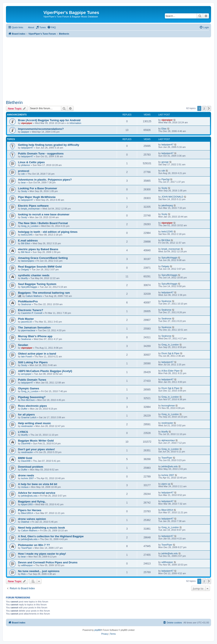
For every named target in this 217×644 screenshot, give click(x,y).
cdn (23, 174)
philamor (26, 165)
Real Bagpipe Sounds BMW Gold (40, 267)
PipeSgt (166, 179)
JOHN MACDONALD (172, 197)
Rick (23, 574)
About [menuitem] (31, 27)
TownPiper (167, 458)
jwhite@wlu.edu (170, 466)
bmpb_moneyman (31, 209)
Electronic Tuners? (31, 310)
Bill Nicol (26, 252)
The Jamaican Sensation (34, 328)
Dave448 (26, 443)
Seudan (23, 345)
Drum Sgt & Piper (171, 353)
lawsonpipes (28, 261)
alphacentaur (168, 440)
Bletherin (14, 102)
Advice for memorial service (37, 493)
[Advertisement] (108, 67)
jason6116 (27, 322)
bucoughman (168, 405)
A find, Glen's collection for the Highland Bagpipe (51, 536)
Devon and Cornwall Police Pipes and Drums (48, 562)
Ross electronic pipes (32, 406)
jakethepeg (167, 205)
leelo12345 (27, 235)
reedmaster (27, 426)
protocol (24, 171)
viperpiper (27, 123)
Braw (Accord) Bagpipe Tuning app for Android (49, 120)
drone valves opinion (32, 519)
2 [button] (204, 108)
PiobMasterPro (28, 301)
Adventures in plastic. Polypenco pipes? (45, 180)
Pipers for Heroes (30, 510)
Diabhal (25, 522)
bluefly (25, 278)
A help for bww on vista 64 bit (38, 484)
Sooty (24, 191)
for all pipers (26, 415)
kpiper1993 (27, 504)
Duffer (24, 409)
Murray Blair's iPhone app (35, 336)
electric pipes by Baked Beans (38, 249)
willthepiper (27, 565)
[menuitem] (41, 27)
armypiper (26, 374)
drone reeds (26, 475)
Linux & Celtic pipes (31, 162)
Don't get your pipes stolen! (36, 449)
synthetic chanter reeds (34, 275)
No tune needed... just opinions (39, 571)
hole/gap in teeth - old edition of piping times (48, 232)
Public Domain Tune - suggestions (41, 154)
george (165, 162)
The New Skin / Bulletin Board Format (43, 223)
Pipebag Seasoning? (32, 397)
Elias (164, 129)
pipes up (166, 484)
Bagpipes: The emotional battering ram (44, 293)
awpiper (25, 132)
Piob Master (26, 319)
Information (75, 123)
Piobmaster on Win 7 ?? (34, 545)
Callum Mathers (34, 296)
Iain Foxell (26, 356)
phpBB (97, 630)
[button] (209, 108)
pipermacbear (28, 330)
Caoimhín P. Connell (32, 313)
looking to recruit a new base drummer (44, 214)
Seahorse (26, 304)
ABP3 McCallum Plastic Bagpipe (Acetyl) (45, 371)
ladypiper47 (27, 148)
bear (24, 182)
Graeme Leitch (29, 417)
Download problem (31, 467)
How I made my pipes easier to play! (42, 554)
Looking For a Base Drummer (38, 188)
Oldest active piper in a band (37, 354)
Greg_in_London (30, 226)
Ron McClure (28, 400)
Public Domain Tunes (32, 380)
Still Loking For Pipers (33, 362)
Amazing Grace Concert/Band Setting (43, 258)
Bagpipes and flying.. (32, 502)
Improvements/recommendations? (41, 129)
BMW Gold (25, 458)
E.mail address (28, 241)
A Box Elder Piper (171, 371)
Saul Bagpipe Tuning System (37, 284)
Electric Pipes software (33, 206)
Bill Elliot (26, 243)
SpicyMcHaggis (170, 258)
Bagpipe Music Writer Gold (36, 441)
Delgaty (25, 269)
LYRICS (23, 432)
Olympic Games (29, 388)
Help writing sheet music (34, 423)
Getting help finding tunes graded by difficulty (49, 145)
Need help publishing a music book (41, 528)
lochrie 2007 (28, 478)
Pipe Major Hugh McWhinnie (37, 197)
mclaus (25, 487)
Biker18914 (27, 513)
